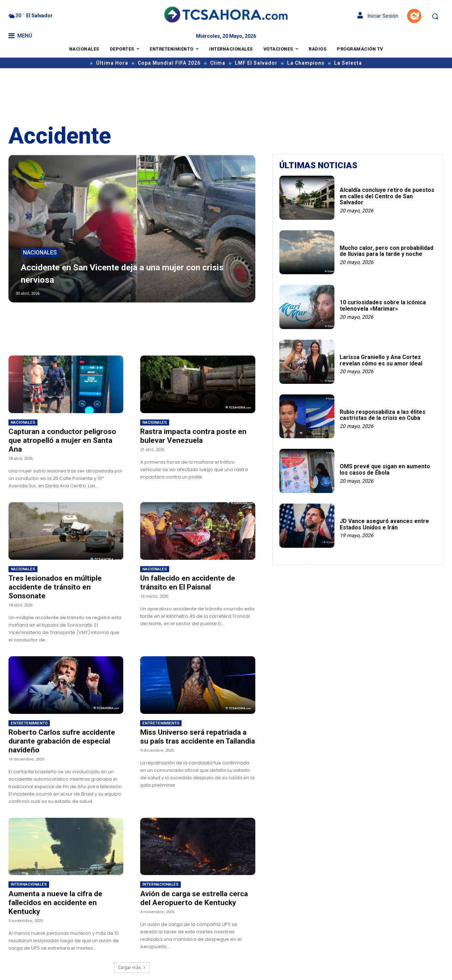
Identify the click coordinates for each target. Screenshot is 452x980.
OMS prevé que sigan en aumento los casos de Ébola (385, 470)
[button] (435, 16)
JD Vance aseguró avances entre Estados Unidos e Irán (384, 524)
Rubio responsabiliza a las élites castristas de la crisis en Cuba (383, 415)
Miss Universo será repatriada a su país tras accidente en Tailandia (198, 737)
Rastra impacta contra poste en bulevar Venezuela (193, 436)
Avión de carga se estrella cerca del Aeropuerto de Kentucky (194, 898)
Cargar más (132, 968)
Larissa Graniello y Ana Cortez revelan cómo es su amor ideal (381, 360)
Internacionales (29, 884)
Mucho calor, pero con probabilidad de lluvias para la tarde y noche (386, 251)
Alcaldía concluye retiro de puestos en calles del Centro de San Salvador (387, 196)
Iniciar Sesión (378, 16)
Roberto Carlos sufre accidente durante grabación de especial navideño (62, 741)
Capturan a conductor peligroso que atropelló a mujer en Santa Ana (62, 440)
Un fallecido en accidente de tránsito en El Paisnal (188, 583)
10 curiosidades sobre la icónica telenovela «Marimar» (383, 306)
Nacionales (40, 253)
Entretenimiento (29, 723)
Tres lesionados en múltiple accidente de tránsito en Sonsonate (55, 587)
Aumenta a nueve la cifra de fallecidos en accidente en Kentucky (55, 903)
